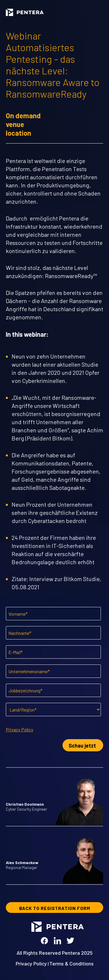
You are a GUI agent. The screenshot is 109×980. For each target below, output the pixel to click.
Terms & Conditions (72, 963)
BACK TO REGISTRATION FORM (55, 908)
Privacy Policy (19, 729)
